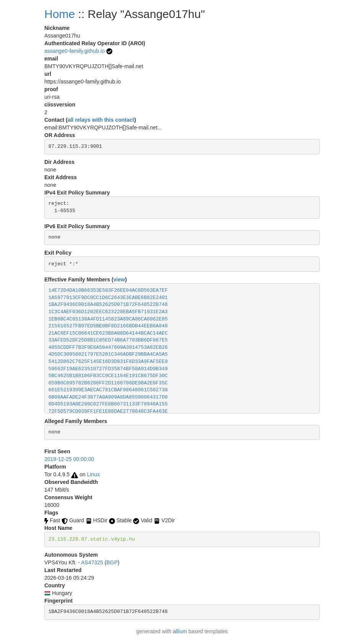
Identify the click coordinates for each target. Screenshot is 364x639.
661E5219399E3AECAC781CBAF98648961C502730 (108, 390)
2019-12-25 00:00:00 (69, 459)
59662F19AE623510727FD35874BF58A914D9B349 (108, 369)
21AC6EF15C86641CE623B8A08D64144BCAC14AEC (108, 333)
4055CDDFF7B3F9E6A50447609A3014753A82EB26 (108, 347)
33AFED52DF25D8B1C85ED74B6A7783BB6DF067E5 (108, 340)
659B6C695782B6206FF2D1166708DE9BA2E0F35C (108, 383)
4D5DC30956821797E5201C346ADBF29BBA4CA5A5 (108, 354)
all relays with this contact (101, 120)
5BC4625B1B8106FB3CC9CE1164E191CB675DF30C (108, 376)
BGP (112, 562)
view (119, 279)
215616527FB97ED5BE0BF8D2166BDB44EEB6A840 (108, 326)
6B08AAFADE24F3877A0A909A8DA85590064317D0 (108, 397)
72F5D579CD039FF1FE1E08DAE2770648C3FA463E (108, 411)
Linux (93, 474)
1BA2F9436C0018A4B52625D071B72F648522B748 (108, 305)
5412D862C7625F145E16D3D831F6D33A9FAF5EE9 (108, 362)
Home (60, 14)
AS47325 (92, 562)
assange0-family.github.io (75, 51)
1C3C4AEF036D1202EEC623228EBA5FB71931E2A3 (108, 312)
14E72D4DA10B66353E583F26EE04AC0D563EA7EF (108, 290)
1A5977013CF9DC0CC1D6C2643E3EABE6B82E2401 (108, 298)
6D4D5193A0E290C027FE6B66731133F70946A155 (108, 404)
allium (180, 631)
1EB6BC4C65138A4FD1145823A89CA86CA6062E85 (108, 319)
